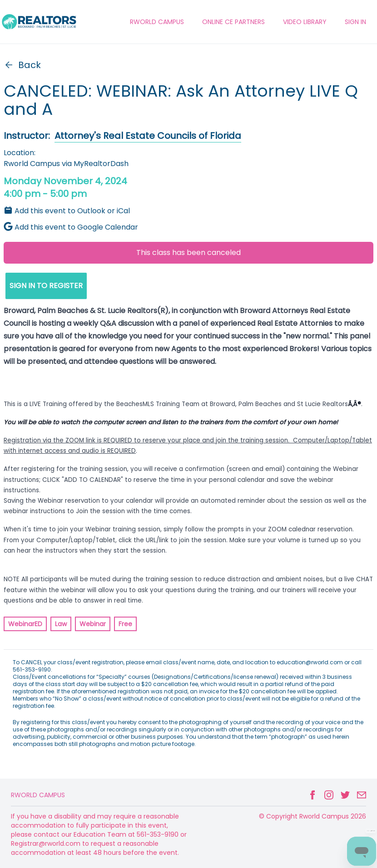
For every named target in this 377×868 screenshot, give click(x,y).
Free (125, 624)
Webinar (93, 624)
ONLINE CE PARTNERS (233, 22)
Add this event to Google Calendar (71, 227)
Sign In (355, 22)
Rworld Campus (38, 795)
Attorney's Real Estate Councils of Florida (148, 136)
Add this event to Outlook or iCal (67, 211)
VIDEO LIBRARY (305, 22)
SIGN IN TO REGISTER (46, 286)
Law (61, 624)
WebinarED (25, 624)
